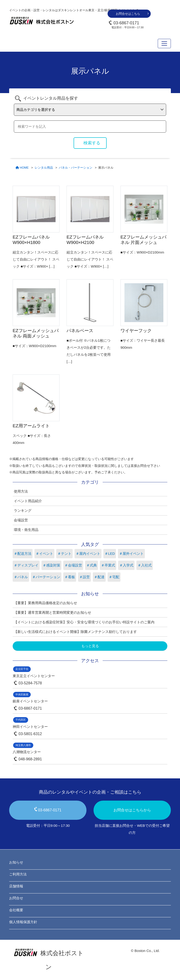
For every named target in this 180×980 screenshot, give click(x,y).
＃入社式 (145, 565)
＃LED (110, 554)
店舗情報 (16, 886)
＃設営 (84, 577)
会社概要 (16, 910)
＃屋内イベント (88, 554)
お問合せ (16, 898)
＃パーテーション (46, 577)
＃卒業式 (108, 565)
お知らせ (16, 862)
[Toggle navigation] (164, 44)
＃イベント (44, 554)
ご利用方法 (18, 874)
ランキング (23, 510)
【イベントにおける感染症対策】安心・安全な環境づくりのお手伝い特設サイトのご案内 (84, 622)
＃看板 (70, 577)
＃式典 (92, 565)
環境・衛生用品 (26, 530)
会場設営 (21, 520)
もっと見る (90, 646)
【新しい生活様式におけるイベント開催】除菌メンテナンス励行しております (75, 632)
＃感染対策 (51, 565)
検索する (92, 143)
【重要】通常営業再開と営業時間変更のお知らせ (52, 612)
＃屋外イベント (131, 554)
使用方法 (21, 491)
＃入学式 (126, 565)
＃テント (64, 554)
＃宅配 (114, 577)
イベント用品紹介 (28, 501)
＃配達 (99, 577)
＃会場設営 (73, 565)
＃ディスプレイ (26, 565)
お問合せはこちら (128, 14)
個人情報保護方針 (23, 922)
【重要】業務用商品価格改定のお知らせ (45, 603)
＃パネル (21, 577)
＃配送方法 (23, 554)
